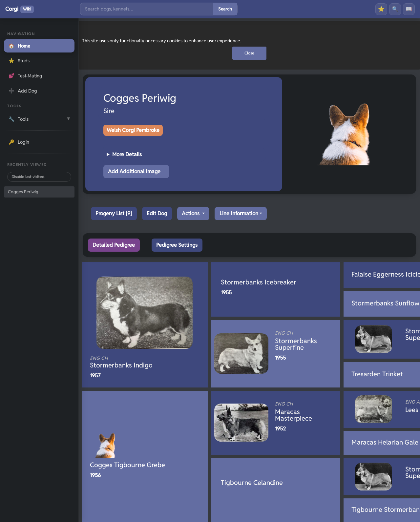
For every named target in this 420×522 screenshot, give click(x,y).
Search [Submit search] (225, 9)
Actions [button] (191, 213)
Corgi (20, 9)
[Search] (147, 9)
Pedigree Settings (177, 245)
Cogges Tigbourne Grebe (127, 465)
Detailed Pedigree (114, 245)
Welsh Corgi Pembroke (133, 130)
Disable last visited (28, 177)
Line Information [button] (239, 213)
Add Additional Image (134, 171)
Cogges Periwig (23, 192)
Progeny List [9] (114, 213)
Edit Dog (157, 213)
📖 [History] (409, 9)
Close (249, 53)
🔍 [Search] (395, 9)
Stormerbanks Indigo (134, 362)
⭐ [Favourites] (381, 9)
